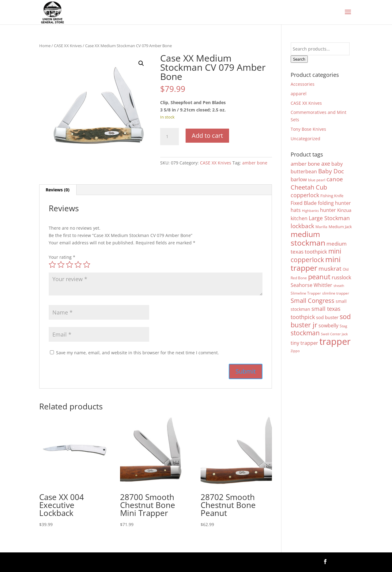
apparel (299, 94)
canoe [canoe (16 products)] (335, 179)
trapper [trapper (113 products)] (335, 341)
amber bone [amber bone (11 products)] (305, 164)
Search (299, 59)
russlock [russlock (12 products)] (341, 277)
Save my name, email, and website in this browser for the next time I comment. (138, 353)
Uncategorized (305, 139)
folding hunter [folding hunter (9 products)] (334, 203)
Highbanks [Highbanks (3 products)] (310, 211)
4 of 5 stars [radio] (78, 265)
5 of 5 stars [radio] (87, 265)
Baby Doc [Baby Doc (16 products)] (331, 171)
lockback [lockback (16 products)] (302, 226)
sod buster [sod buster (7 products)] (327, 317)
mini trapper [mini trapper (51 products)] (316, 263)
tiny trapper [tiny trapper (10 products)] (304, 343)
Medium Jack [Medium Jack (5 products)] (340, 227)
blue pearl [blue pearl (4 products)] (317, 180)
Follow (343, 561)
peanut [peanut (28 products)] (319, 277)
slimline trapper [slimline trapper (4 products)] (336, 293)
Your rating (62, 257)
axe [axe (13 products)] (326, 164)
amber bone (255, 163)
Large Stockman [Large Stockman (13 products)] (329, 218)
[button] (141, 63)
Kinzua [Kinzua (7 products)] (344, 210)
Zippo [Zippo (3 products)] (295, 351)
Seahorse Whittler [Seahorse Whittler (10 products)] (311, 285)
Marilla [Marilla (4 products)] (321, 227)
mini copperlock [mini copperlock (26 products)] (316, 255)
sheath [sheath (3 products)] (339, 286)
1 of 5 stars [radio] (52, 265)
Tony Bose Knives (308, 129)
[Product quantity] (169, 137)
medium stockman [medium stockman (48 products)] (308, 238)
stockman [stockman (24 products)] (305, 333)
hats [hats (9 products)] (296, 210)
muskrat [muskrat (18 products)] (330, 268)
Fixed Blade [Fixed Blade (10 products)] (304, 203)
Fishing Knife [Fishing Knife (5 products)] (332, 196)
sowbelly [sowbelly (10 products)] (328, 326)
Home (45, 46)
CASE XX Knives (68, 46)
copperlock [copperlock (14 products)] (305, 195)
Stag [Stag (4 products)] (343, 326)
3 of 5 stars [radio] (70, 265)
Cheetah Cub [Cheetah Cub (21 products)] (309, 187)
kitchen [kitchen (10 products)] (299, 218)
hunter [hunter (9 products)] (328, 210)
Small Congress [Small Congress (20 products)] (313, 301)
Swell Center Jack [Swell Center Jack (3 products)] (334, 334)
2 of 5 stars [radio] (61, 265)
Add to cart (207, 135)
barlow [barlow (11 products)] (299, 179)
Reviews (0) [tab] (58, 190)
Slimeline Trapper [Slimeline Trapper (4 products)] (306, 293)
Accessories (303, 84)
